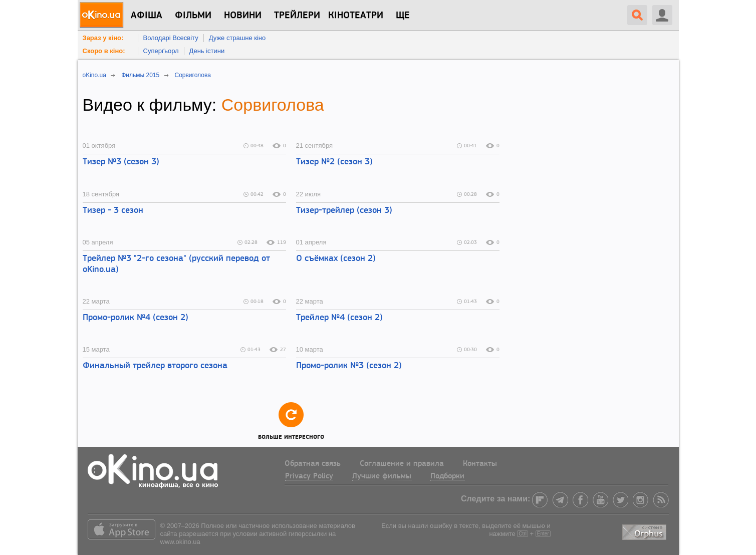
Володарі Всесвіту (171, 38)
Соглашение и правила (402, 464)
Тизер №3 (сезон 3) (121, 162)
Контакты (480, 464)
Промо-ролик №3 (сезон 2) (349, 366)
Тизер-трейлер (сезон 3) (344, 211)
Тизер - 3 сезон (113, 211)
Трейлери (297, 16)
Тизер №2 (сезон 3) (334, 162)
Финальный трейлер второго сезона (155, 366)
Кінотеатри (356, 16)
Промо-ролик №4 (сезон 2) (136, 318)
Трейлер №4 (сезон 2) (339, 318)
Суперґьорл (161, 51)
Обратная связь (313, 464)
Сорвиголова (273, 105)
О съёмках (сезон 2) (336, 259)
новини (243, 16)
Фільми (193, 16)
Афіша (147, 16)
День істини (207, 51)
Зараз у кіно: (103, 38)
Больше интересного (291, 421)
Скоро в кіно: (104, 51)
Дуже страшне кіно (237, 38)
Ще (403, 16)
